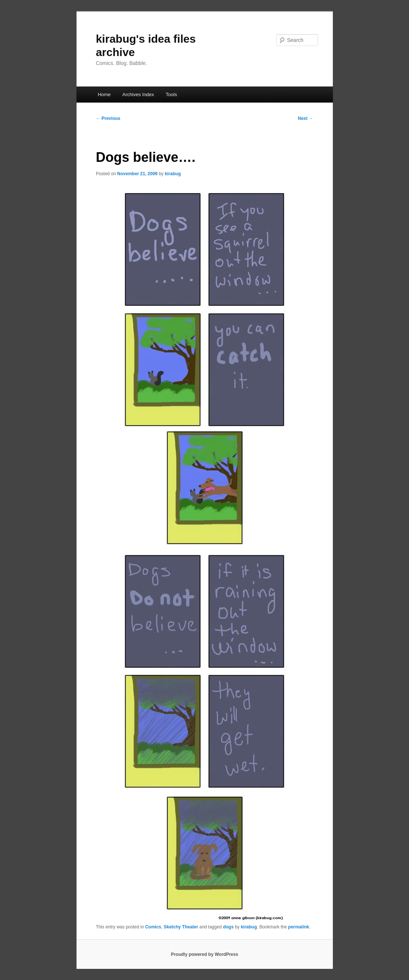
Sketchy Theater (181, 927)
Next (306, 118)
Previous (108, 118)
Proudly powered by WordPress (204, 954)
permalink (299, 927)
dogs (228, 927)
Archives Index (138, 94)
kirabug (173, 174)
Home (104, 94)
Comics (153, 927)
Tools (171, 94)
